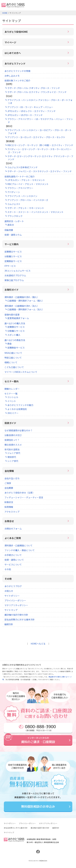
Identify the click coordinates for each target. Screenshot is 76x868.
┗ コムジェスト (13, 204)
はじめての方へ (13, 53)
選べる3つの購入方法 (15, 323)
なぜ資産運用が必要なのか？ (18, 430)
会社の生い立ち (12, 478)
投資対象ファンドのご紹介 (17, 80)
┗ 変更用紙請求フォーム (17, 318)
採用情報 (9, 507)
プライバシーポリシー (15, 600)
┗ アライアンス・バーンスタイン (21, 196)
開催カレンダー (12, 389)
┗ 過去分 (9, 225)
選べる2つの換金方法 (15, 340)
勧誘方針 (9, 624)
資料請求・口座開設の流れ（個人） (22, 297)
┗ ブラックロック (14, 216)
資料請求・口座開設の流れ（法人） (22, 306)
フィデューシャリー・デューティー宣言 (24, 497)
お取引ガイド (12, 290)
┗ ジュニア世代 (12, 453)
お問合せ (9, 521)
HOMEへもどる (38, 644)
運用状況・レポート (14, 221)
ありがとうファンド (15, 64)
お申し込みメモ (12, 76)
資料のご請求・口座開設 (38, 740)
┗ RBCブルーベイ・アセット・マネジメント (27, 184)
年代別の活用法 (12, 449)
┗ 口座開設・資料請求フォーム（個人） (24, 301)
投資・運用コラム (13, 235)
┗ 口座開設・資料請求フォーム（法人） (24, 309)
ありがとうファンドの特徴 (17, 71)
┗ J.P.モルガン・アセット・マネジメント (25, 180)
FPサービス (10, 266)
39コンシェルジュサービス (17, 271)
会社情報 (9, 471)
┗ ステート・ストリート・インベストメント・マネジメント (34, 212)
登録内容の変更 (12, 315)
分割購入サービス (13, 256)
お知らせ (9, 591)
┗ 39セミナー (12, 413)
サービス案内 (12, 244)
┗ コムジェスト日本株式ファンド (21, 167)
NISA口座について (13, 353)
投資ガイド (10, 423)
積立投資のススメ (13, 445)
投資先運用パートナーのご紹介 (20, 176)
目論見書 (9, 230)
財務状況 (9, 502)
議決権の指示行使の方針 (16, 615)
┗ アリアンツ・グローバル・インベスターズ (26, 200)
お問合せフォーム (13, 529)
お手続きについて (13, 555)
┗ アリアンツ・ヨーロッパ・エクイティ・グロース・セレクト (35, 137)
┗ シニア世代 (11, 461)
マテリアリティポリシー (16, 605)
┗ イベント (10, 401)
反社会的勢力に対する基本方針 (20, 619)
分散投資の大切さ (13, 435)
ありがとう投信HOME (16, 32)
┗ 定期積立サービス (15, 327)
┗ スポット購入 (13, 335)
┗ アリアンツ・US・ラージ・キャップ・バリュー (29, 107)
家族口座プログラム (14, 280)
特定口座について (13, 358)
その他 (8, 569)
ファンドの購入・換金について (20, 550)
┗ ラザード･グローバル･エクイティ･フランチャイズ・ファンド (36, 92)
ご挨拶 (8, 483)
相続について (11, 362)
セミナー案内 (12, 381)
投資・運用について (14, 560)
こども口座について (14, 367)
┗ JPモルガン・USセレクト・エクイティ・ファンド (30, 111)
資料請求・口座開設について (18, 545)
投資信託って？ (12, 440)
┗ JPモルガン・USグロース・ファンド (24, 115)
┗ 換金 (8, 344)
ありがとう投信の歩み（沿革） (20, 493)
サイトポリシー (12, 596)
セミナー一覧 (11, 394)
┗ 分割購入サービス (15, 331)
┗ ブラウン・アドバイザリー (19, 188)
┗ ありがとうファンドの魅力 (19, 405)
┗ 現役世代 (10, 457)
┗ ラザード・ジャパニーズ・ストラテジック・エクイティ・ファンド (38, 171)
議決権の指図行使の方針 (40, 828)
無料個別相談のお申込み (38, 806)
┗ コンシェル (11, 397)
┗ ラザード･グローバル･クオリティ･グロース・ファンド (32, 88)
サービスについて (13, 564)
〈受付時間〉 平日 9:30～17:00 (37, 728)
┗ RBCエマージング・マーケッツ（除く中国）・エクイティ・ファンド (39, 145)
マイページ (10, 42)
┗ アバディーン (12, 192)
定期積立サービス (13, 252)
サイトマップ (11, 610)
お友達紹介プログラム (15, 275)
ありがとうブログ (13, 586)
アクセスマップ (12, 512)
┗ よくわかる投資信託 (16, 409)
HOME (5, 13)
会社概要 (9, 488)
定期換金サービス (13, 261)
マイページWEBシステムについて (21, 372)
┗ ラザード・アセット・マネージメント (24, 208)
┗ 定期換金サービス (15, 348)
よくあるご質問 (13, 538)
